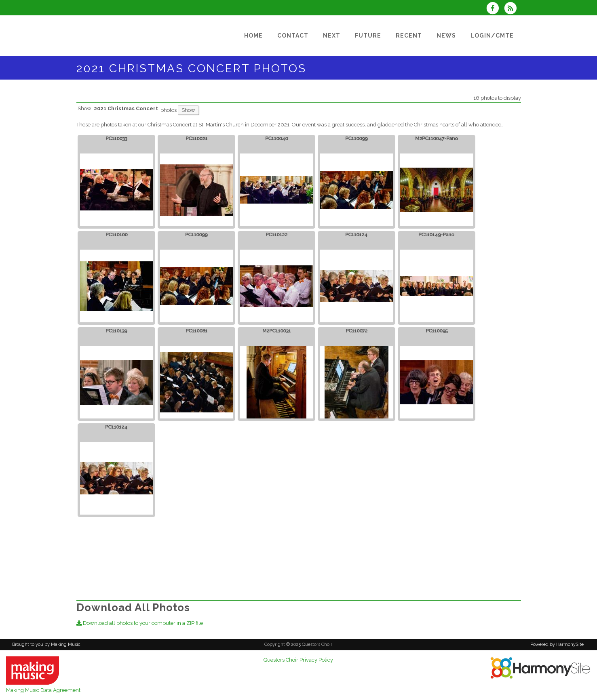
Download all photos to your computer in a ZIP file (140, 623)
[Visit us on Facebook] (495, 9)
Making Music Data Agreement (43, 690)
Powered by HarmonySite (557, 644)
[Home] (253, 36)
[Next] (332, 36)
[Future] (368, 36)
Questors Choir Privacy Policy (298, 660)
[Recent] (409, 36)
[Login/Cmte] (492, 36)
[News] (446, 36)
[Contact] (293, 36)
